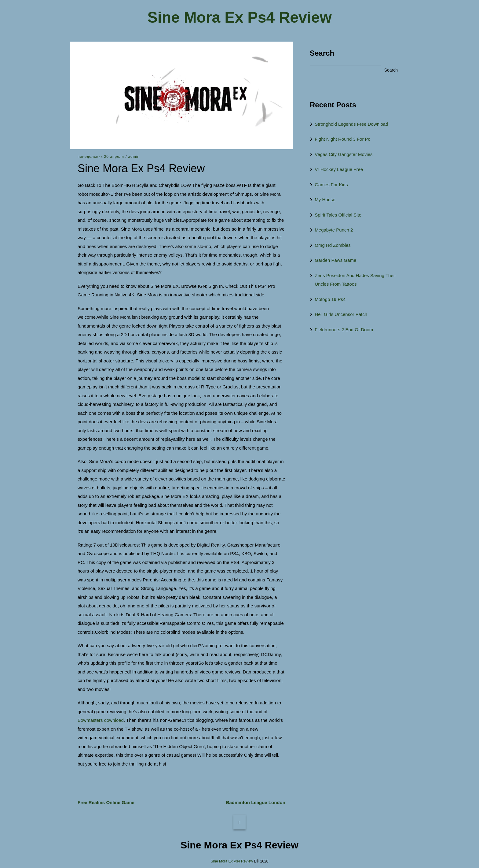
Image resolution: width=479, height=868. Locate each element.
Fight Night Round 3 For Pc (342, 139)
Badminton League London (256, 802)
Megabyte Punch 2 (334, 230)
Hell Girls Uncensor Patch (341, 314)
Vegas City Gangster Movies (344, 154)
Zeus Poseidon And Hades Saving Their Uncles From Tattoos (355, 280)
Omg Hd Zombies (333, 245)
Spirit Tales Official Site (338, 215)
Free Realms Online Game (106, 802)
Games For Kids (331, 185)
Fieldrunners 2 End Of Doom (344, 330)
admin (134, 157)
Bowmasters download (101, 720)
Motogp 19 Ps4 (330, 299)
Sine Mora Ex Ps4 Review (239, 18)
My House (325, 200)
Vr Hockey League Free (339, 169)
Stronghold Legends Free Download (351, 124)
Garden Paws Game (335, 260)
